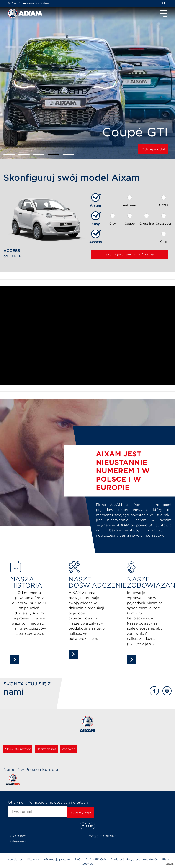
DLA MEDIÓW (96, 859)
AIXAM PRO (18, 836)
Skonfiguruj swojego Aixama (130, 254)
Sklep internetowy (18, 749)
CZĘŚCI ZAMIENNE (102, 836)
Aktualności (17, 841)
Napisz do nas (46, 749)
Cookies (87, 864)
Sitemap (33, 859)
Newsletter (15, 859)
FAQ (78, 859)
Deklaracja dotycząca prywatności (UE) (138, 859)
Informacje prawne (57, 859)
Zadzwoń (69, 749)
